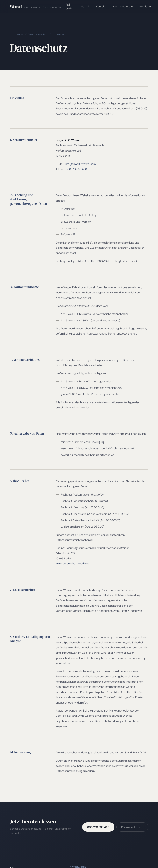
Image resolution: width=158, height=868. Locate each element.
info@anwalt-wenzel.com (80, 164)
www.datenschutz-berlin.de (73, 564)
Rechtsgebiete (123, 6)
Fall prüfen (70, 7)
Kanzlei (145, 6)
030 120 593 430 (76, 169)
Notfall (85, 6)
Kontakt (101, 6)
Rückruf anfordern (132, 827)
